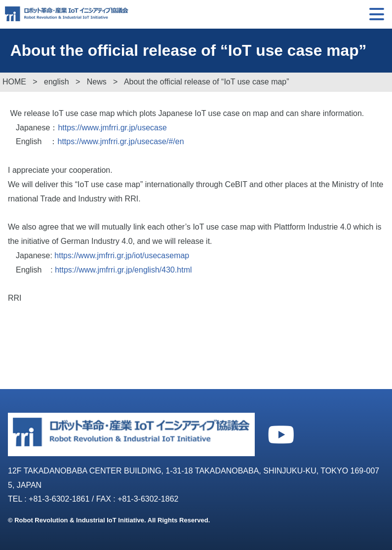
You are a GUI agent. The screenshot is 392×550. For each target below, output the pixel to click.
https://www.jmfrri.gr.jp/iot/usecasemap (122, 255)
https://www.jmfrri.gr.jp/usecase (112, 128)
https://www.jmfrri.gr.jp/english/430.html (123, 270)
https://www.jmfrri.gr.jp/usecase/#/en (120, 141)
